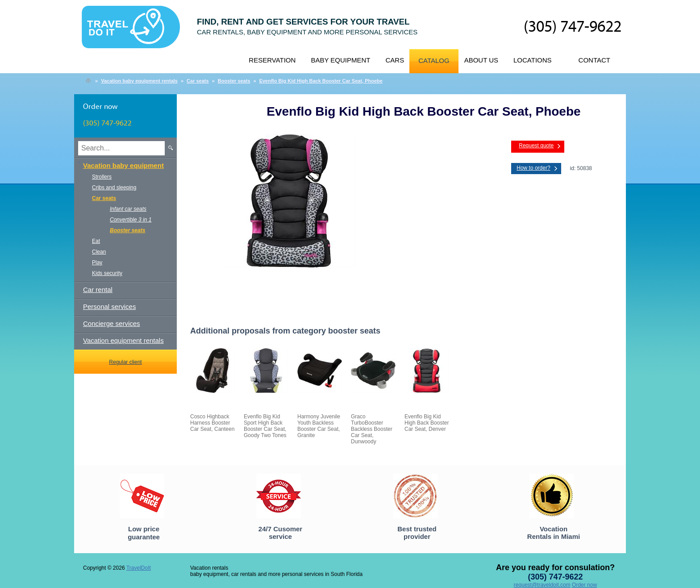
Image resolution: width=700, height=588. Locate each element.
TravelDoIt (135, 32)
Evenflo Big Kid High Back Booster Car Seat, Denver (427, 423)
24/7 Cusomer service (280, 533)
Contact (594, 60)
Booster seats (234, 81)
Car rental (98, 290)
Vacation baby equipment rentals (139, 81)
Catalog (434, 60)
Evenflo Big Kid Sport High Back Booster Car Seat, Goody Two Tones (265, 426)
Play (97, 263)
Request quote (536, 146)
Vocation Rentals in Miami (554, 533)
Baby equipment (340, 60)
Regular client (125, 362)
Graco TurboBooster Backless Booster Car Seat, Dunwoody (372, 429)
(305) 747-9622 (573, 27)
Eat (96, 241)
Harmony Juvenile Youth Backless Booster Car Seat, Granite (319, 426)
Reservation (272, 60)
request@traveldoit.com (542, 585)
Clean (99, 252)
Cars (395, 60)
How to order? (533, 168)
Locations (533, 60)
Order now (584, 585)
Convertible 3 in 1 (131, 220)
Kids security (107, 273)
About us (481, 60)
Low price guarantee (144, 533)
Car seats (198, 81)
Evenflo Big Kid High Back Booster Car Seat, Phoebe (321, 81)
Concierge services (112, 323)
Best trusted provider (417, 533)
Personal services (109, 307)
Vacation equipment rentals (123, 340)
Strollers (102, 177)
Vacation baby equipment (123, 165)
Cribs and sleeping (114, 188)
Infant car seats (128, 209)
